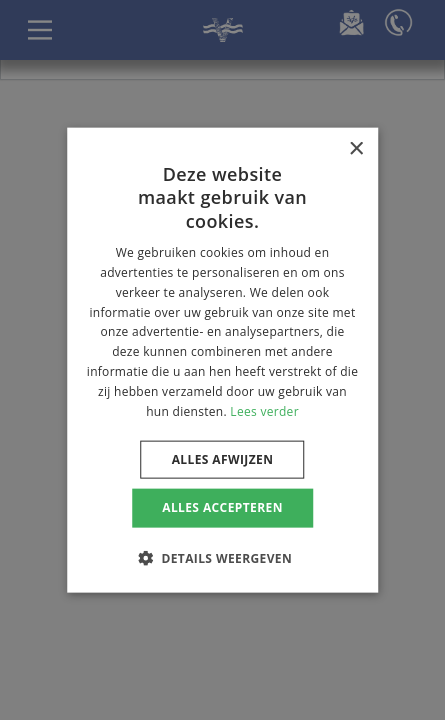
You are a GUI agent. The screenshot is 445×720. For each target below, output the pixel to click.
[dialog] (222, 360)
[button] (222, 557)
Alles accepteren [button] (222, 507)
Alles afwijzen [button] (223, 459)
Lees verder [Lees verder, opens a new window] (264, 410)
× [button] (355, 149)
